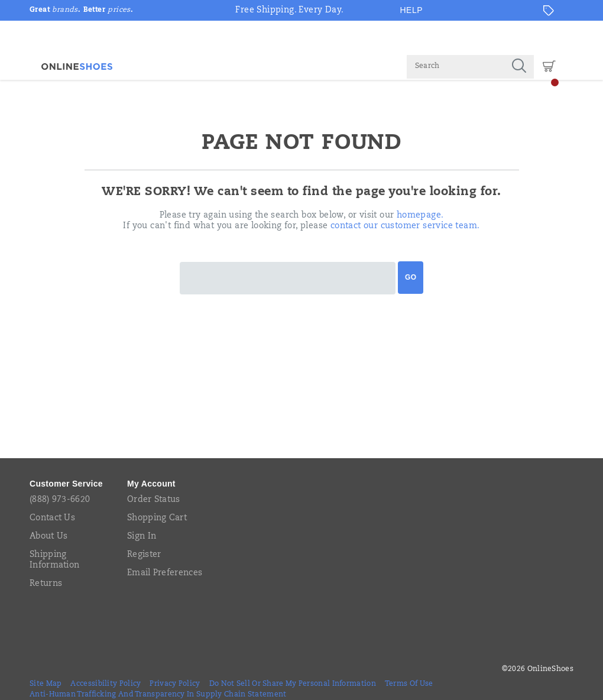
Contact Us (52, 518)
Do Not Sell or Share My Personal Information (293, 684)
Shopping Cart (157, 518)
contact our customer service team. (405, 226)
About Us (48, 537)
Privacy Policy (175, 684)
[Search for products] (456, 67)
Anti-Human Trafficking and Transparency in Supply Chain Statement (158, 695)
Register (144, 555)
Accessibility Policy (106, 684)
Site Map (46, 684)
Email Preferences (165, 573)
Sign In (142, 537)
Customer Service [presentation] (66, 484)
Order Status (154, 500)
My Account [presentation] (151, 484)
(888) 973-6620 (60, 500)
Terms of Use (409, 684)
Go (411, 277)
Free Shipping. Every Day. (289, 11)
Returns (46, 584)
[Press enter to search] (519, 67)
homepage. (420, 216)
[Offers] (549, 11)
